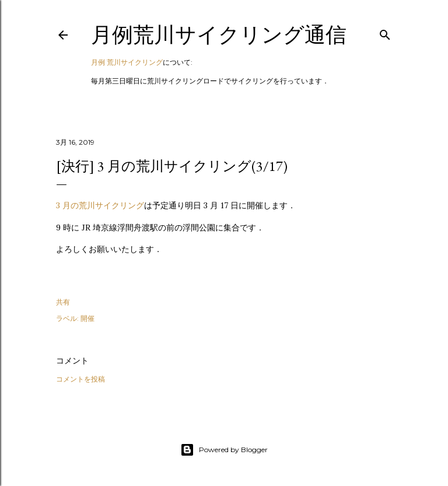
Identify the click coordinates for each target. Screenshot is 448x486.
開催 (87, 318)
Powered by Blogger (224, 450)
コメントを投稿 (80, 379)
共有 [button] (63, 302)
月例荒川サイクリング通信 (219, 35)
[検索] (385, 32)
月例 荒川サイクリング (127, 62)
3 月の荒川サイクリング (100, 205)
